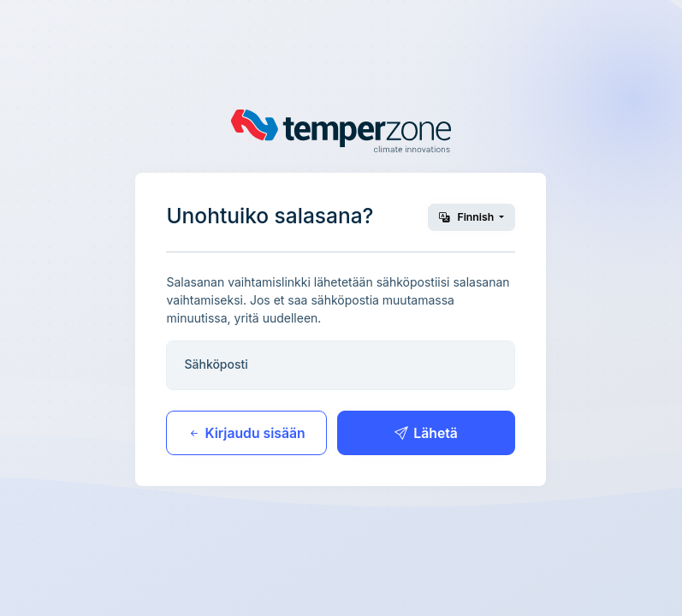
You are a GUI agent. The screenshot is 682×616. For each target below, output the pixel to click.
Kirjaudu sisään (246, 433)
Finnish (468, 217)
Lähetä (426, 433)
